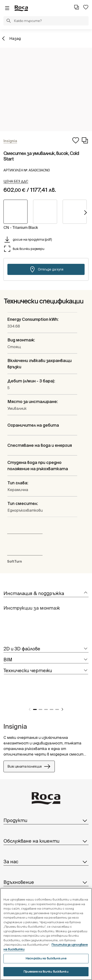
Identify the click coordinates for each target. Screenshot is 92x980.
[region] (46, 934)
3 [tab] (46, 709)
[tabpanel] (5, 698)
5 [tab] (57, 709)
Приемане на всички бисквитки (46, 972)
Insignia (15, 726)
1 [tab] (35, 709)
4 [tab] (52, 709)
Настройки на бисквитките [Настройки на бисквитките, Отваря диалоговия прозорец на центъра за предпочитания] (46, 958)
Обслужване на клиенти (46, 841)
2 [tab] (40, 709)
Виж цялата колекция (29, 766)
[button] (9, 21)
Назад (15, 38)
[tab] (46, 594)
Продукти (46, 820)
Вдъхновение (46, 882)
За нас (46, 862)
